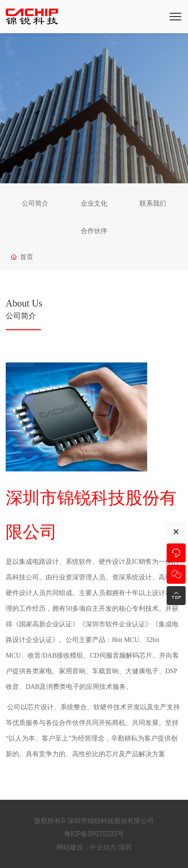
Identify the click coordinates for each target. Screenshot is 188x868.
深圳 (125, 847)
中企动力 (103, 847)
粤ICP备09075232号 (94, 834)
